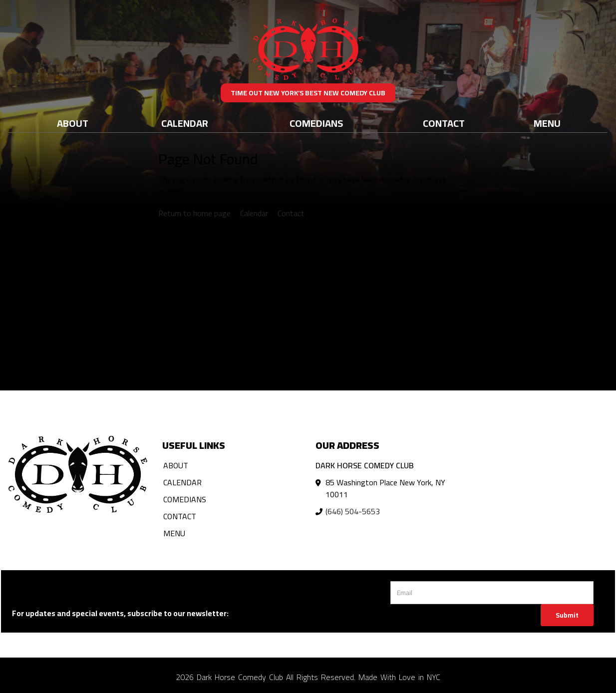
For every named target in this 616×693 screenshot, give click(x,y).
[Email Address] (492, 593)
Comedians (316, 123)
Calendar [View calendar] (254, 213)
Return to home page (194, 213)
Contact (444, 123)
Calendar (185, 123)
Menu (547, 123)
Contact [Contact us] (291, 213)
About (73, 123)
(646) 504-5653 (353, 511)
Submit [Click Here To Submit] (567, 615)
